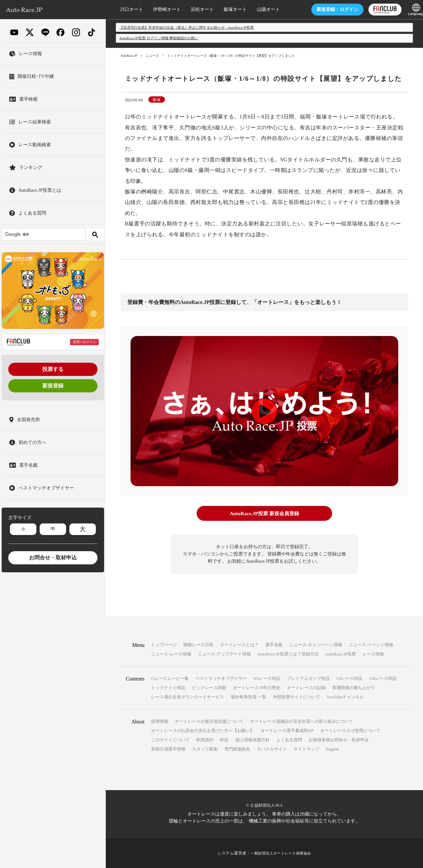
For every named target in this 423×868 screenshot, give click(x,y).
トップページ (164, 644)
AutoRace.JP (129, 56)
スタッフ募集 (205, 749)
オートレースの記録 (306, 687)
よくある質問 (289, 739)
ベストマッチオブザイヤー (221, 678)
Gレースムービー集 (170, 678)
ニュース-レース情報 (171, 654)
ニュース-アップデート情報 (224, 654)
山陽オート (261, 9)
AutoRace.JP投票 (341, 654)
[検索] (43, 234)
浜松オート (195, 9)
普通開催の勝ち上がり (354, 687)
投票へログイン (85, 342)
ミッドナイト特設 (168, 687)
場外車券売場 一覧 (248, 697)
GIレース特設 (349, 678)
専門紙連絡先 (237, 749)
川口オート (124, 9)
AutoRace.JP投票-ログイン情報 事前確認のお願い (159, 38)
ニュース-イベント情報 (371, 644)
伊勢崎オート (159, 9)
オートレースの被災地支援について (209, 721)
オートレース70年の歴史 (257, 687)
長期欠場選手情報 (168, 749)
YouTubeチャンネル (345, 697)
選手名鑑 (274, 644)
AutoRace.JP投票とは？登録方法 (288, 654)
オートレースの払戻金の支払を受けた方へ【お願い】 (203, 730)
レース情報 (373, 654)
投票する (53, 369)
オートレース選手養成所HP (287, 730)
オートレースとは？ (239, 644)
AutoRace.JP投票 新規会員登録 (264, 513)
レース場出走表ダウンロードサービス (188, 697)
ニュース (153, 56)
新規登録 (53, 386)
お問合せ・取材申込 (53, 558)
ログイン (330, 9)
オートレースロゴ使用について (350, 730)
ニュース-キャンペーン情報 (316, 644)
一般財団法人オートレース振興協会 (281, 853)
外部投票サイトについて (297, 697)
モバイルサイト (272, 749)
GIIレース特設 (383, 678)
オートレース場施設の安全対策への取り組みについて (302, 721)
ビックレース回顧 (209, 687)
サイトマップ (306, 749)
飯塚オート (228, 9)
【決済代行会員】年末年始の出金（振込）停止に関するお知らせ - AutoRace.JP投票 (187, 27)
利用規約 (205, 739)
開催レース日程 (198, 644)
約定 (224, 739)
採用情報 (160, 721)
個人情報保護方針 (252, 739)
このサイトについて (170, 739)
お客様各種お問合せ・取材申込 (339, 739)
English (332, 749)
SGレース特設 (267, 678)
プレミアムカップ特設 (308, 678)
